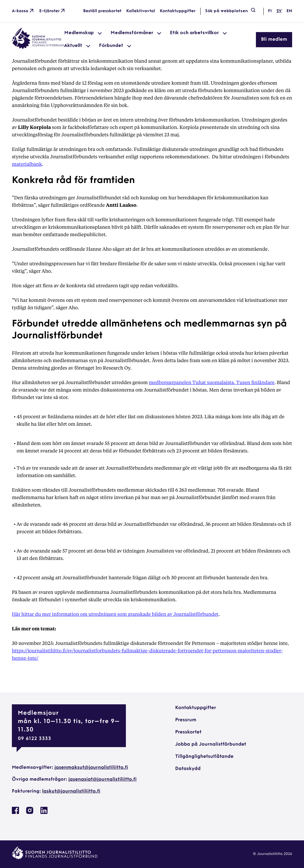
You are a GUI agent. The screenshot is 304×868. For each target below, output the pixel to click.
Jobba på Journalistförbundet (211, 744)
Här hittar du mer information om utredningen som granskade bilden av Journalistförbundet (115, 614)
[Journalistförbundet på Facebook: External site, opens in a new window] (15, 813)
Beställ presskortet (102, 11)
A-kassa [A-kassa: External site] (23, 11)
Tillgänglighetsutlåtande (204, 757)
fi (270, 11)
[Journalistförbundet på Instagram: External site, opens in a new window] (30, 813)
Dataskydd (188, 769)
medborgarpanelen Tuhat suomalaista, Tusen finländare (212, 382)
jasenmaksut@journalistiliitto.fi (91, 768)
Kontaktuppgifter (178, 11)
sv (279, 11)
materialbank (27, 164)
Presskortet (188, 732)
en (289, 11)
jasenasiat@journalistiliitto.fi (102, 779)
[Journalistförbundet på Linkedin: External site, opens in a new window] (44, 813)
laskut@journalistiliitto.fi (71, 791)
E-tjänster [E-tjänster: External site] (53, 11)
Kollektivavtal (141, 11)
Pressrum (186, 720)
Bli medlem (274, 40)
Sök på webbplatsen (231, 11)
